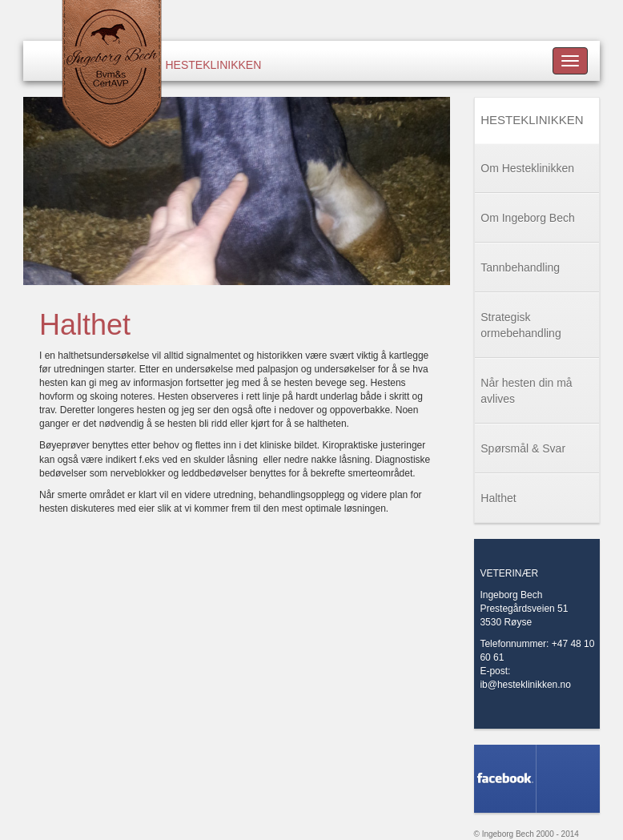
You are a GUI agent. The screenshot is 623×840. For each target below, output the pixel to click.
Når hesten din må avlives (526, 391)
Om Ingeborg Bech (528, 218)
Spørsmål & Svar (523, 448)
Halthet (498, 498)
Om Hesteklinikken (527, 168)
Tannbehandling (520, 267)
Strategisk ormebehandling (521, 325)
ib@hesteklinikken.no (525, 685)
